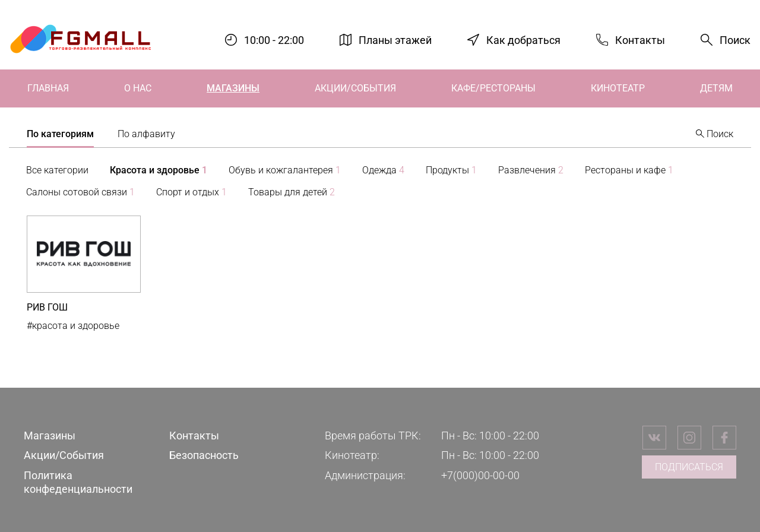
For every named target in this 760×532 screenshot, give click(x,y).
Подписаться (689, 467)
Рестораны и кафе (629, 170)
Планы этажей (395, 39)
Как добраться (523, 39)
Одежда (383, 170)
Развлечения (531, 170)
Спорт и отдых (191, 192)
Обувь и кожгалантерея (285, 170)
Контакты (640, 39)
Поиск (735, 40)
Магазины (233, 88)
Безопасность (204, 455)
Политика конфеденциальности (78, 482)
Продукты (451, 170)
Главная (48, 88)
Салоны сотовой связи (80, 192)
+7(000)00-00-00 (480, 475)
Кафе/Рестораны (493, 88)
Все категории (57, 170)
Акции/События (355, 88)
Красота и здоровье (159, 170)
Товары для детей (292, 192)
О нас (138, 88)
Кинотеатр (618, 88)
